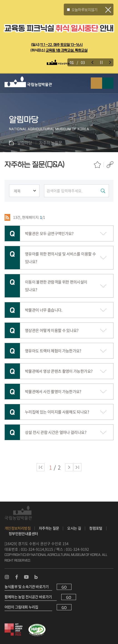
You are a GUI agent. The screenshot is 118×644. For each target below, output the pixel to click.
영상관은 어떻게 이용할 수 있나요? (52, 330)
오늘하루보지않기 (85, 10)
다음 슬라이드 (110, 62)
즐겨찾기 (97, 165)
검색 (96, 83)
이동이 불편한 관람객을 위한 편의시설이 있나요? (56, 286)
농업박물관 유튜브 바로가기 (26, 577)
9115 (49, 549)
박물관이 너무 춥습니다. (44, 310)
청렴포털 (96, 528)
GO (64, 587)
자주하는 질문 (49, 528)
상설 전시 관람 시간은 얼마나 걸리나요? (56, 432)
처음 (41, 467)
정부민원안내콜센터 (23, 533)
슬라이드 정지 (101, 62)
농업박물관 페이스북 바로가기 (17, 577)
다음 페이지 (69, 467)
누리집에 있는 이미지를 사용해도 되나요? (57, 412)
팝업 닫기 (108, 10)
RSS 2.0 (7, 217)
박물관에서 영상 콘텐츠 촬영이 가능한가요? (59, 371)
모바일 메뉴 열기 (108, 83)
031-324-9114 (32, 549)
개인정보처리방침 (18, 528)
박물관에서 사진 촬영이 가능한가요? (53, 391)
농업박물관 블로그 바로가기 (36, 577)
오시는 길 (74, 528)
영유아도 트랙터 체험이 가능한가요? (53, 351)
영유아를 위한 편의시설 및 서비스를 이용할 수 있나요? (60, 258)
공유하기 (110, 165)
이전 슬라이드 (92, 62)
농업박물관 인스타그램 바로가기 (7, 577)
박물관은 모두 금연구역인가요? (49, 233)
